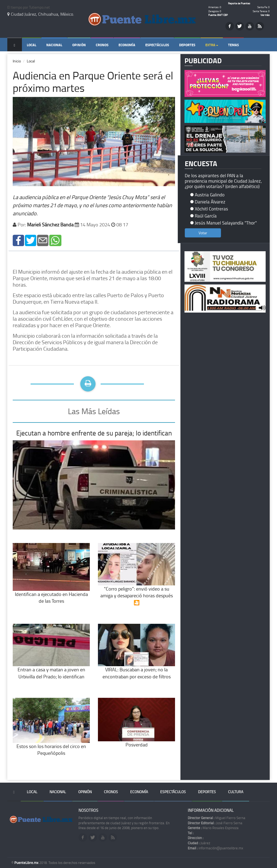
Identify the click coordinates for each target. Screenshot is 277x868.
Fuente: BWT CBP (218, 15)
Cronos (102, 45)
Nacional (54, 45)
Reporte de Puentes (239, 3)
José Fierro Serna (215, 823)
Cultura (236, 792)
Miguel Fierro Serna (217, 818)
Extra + (212, 45)
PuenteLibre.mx (27, 863)
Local (32, 45)
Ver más (265, 15)
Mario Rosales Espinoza (213, 828)
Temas (233, 45)
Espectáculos (157, 45)
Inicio (17, 61)
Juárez (199, 843)
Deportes (187, 45)
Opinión (79, 45)
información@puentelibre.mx (215, 848)
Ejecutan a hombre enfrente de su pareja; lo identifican (94, 433)
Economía (127, 45)
